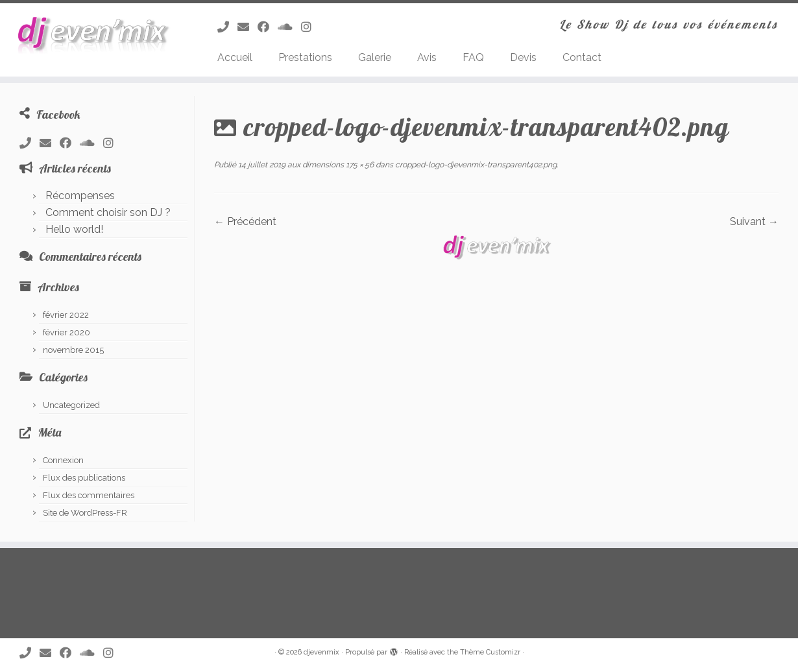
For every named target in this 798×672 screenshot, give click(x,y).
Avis (427, 57)
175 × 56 (359, 165)
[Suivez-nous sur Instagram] (310, 27)
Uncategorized (71, 405)
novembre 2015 (73, 350)
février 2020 (66, 332)
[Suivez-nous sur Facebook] (268, 27)
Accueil (235, 57)
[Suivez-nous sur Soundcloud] (289, 27)
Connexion (63, 460)
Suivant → (754, 222)
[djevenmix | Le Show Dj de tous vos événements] (92, 35)
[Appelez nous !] (227, 27)
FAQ (473, 57)
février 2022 (66, 315)
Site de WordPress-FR (85, 513)
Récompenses (80, 196)
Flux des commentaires (89, 495)
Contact (582, 57)
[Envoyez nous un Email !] (248, 27)
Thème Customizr (490, 652)
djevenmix (321, 652)
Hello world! (74, 229)
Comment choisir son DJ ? (108, 212)
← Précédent (245, 222)
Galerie (375, 57)
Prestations (305, 57)
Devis (523, 57)
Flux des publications (84, 478)
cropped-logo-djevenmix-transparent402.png (475, 165)
